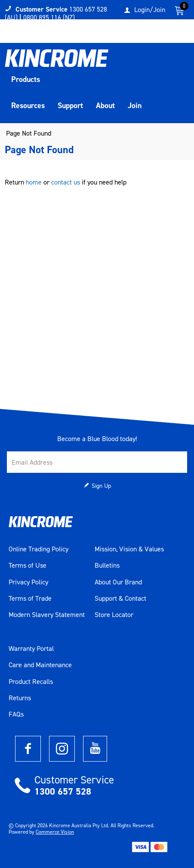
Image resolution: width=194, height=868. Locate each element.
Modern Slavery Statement (47, 615)
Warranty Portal (31, 649)
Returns (20, 698)
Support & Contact (120, 599)
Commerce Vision (55, 832)
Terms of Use (28, 566)
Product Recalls (31, 682)
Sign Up (101, 486)
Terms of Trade (30, 599)
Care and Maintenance (40, 665)
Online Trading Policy (38, 549)
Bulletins (107, 566)
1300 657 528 (63, 791)
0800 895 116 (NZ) (49, 17)
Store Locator (114, 615)
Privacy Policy (28, 582)
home (34, 182)
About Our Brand (118, 582)
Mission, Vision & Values (129, 549)
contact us (66, 182)
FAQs (16, 714)
